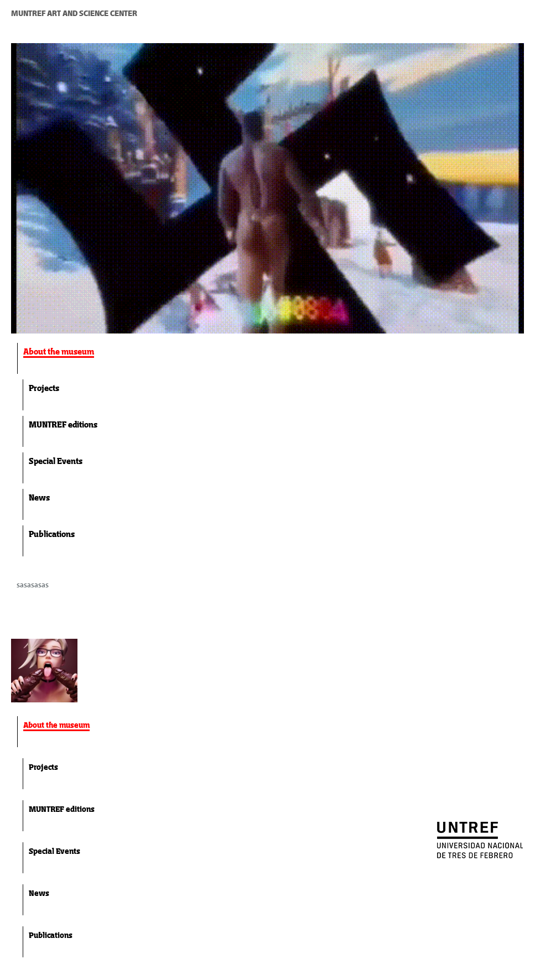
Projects (44, 388)
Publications (52, 534)
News (39, 497)
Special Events (56, 461)
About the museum (59, 351)
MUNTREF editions (63, 424)
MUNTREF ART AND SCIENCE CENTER (74, 13)
